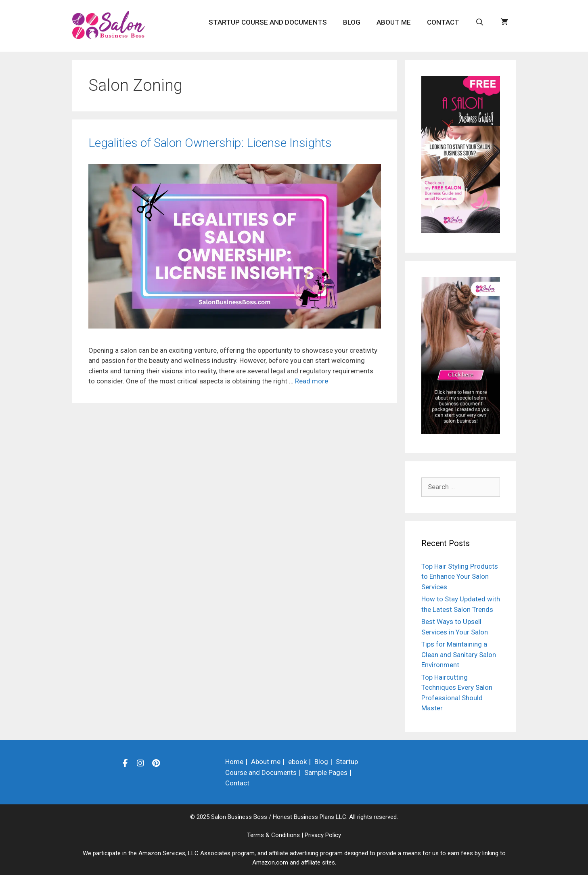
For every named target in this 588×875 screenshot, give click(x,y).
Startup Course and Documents (268, 22)
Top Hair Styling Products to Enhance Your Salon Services (460, 577)
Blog (352, 22)
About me (394, 22)
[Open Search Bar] (480, 22)
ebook (297, 762)
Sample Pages (326, 772)
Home (234, 762)
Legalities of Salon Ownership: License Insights (210, 143)
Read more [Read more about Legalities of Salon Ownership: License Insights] (312, 381)
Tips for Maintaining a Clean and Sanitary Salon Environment (459, 654)
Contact (443, 22)
